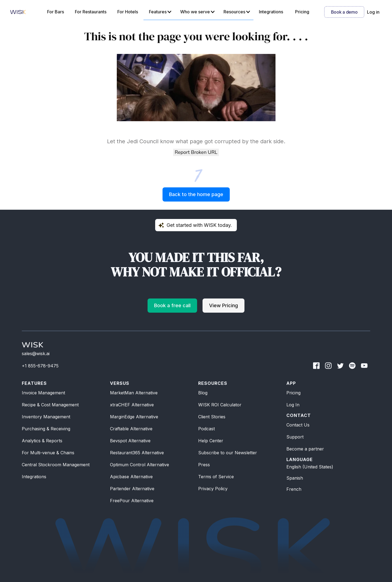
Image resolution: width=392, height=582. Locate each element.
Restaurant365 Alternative (137, 453)
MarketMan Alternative (134, 393)
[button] (159, 12)
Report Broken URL (196, 152)
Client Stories (212, 417)
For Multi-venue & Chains (48, 453)
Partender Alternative (132, 489)
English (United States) (310, 467)
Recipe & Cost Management (50, 405)
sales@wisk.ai (36, 354)
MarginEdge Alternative (134, 417)
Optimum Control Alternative (140, 465)
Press (204, 465)
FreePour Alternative (132, 501)
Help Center (211, 441)
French (294, 489)
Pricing (293, 393)
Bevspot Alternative (130, 441)
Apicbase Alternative (131, 477)
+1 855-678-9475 (40, 366)
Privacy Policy (213, 489)
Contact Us (298, 425)
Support (295, 437)
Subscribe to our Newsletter (228, 453)
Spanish (295, 478)
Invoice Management (43, 393)
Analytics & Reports (42, 441)
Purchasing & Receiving (46, 429)
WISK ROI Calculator (220, 405)
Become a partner (305, 449)
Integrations (34, 477)
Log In (293, 405)
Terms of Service (216, 477)
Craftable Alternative (131, 429)
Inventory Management (46, 417)
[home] (18, 12)
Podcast (206, 429)
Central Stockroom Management (56, 465)
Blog (203, 393)
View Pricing (223, 305)
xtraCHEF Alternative (132, 405)
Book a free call (172, 305)
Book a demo (344, 12)
